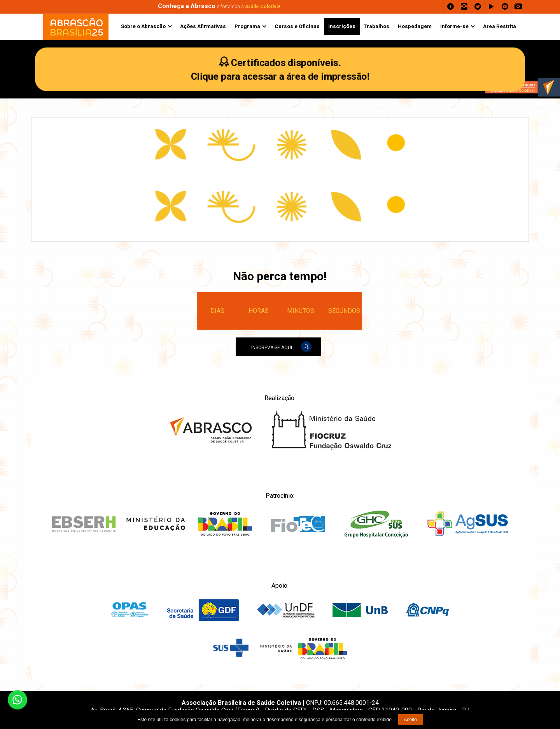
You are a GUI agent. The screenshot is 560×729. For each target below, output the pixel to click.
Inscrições (342, 26)
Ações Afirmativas (203, 26)
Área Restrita (500, 26)
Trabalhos (376, 26)
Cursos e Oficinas (297, 26)
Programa (247, 26)
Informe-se (454, 26)
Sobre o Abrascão (143, 26)
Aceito (410, 720)
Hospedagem (415, 26)
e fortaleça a (219, 7)
